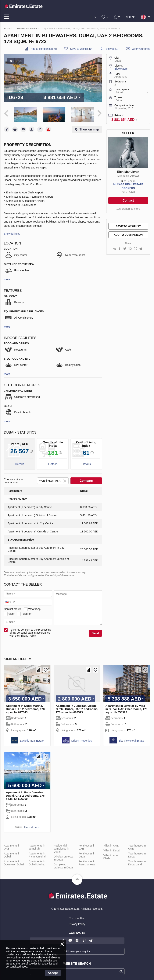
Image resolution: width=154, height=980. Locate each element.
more (7, 279)
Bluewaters (121, 69)
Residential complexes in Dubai (61, 848)
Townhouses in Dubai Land (137, 862)
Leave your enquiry (79, 951)
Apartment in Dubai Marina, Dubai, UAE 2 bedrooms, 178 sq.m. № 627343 (25, 708)
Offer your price (141, 49)
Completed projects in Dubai (63, 865)
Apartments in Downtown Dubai (14, 862)
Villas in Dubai (112, 850)
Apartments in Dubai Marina (37, 862)
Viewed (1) (112, 49)
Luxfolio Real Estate (32, 740)
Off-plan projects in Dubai (63, 857)
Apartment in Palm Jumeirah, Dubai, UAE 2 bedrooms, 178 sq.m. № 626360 (26, 795)
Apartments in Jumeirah (37, 847)
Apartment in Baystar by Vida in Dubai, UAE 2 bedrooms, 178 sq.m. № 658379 (126, 708)
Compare (86, 480)
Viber (11, 613)
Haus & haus (32, 827)
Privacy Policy (77, 923)
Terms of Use (77, 918)
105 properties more (128, 209)
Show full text (12, 233)
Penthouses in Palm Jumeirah (87, 862)
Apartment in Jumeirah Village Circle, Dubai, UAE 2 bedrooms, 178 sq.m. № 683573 (77, 708)
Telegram (27, 613)
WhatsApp (34, 608)
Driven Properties (82, 740)
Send (95, 633)
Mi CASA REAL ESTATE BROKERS (128, 186)
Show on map (89, 129)
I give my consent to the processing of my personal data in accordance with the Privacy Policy (30, 632)
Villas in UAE (111, 845)
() (44, 49)
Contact (128, 201)
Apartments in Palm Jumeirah (38, 854)
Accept (53, 973)
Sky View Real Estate (131, 740)
